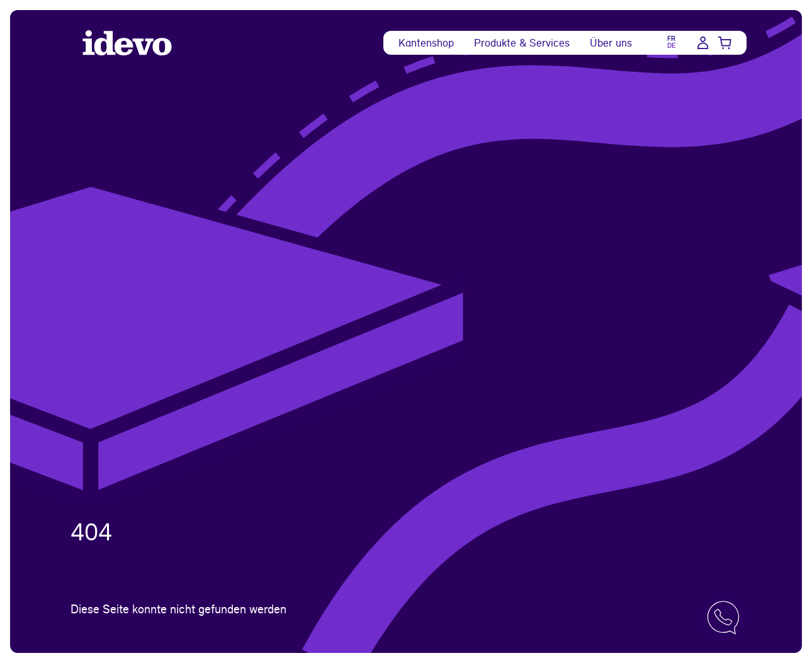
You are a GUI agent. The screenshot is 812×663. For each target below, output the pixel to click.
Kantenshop (426, 42)
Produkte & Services (522, 42)
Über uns (611, 42)
